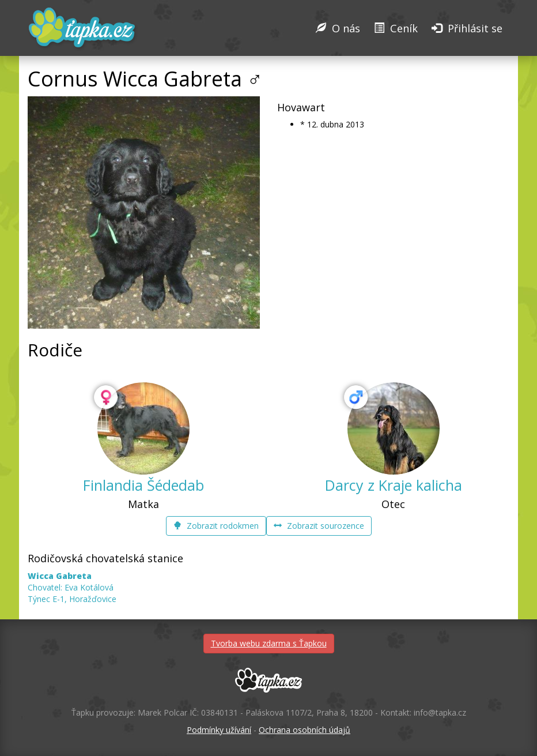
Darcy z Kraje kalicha (394, 485)
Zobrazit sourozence (319, 526)
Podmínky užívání (219, 730)
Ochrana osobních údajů (305, 730)
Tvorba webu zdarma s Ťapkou (269, 643)
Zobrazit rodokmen (216, 526)
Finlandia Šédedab (143, 485)
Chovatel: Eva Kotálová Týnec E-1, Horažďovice (72, 587)
